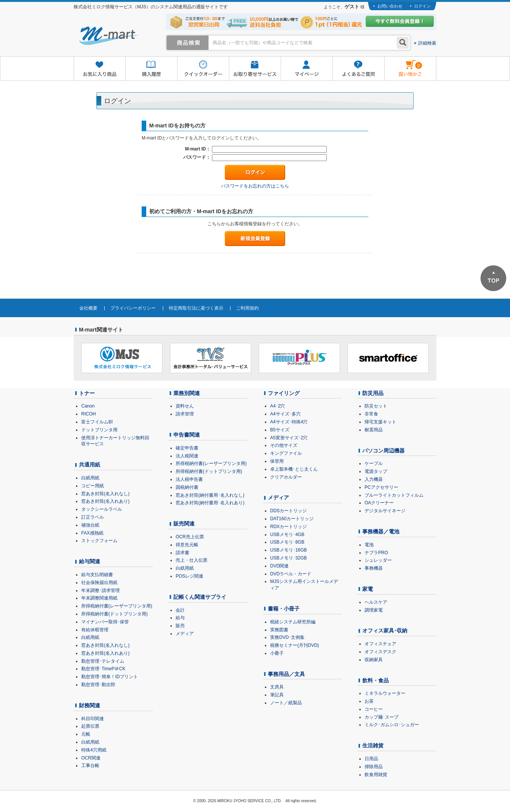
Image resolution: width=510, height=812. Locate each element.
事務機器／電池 (381, 532)
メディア (185, 634)
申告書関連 (187, 435)
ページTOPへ (493, 278)
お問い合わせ (390, 6)
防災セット (376, 406)
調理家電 (374, 610)
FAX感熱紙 (92, 533)
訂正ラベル (93, 517)
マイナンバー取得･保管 (105, 622)
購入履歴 (151, 69)
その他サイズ (284, 445)
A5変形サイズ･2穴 (289, 438)
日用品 (371, 759)
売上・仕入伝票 (192, 560)
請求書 (182, 553)
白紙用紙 (90, 478)
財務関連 (90, 705)
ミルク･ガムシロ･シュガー (392, 725)
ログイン (422, 6)
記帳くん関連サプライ (200, 597)
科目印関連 (93, 719)
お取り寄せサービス (255, 69)
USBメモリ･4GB (287, 535)
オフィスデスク (380, 652)
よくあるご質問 (358, 69)
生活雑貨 (373, 745)
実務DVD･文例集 (287, 637)
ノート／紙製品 (286, 703)
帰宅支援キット (380, 422)
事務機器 (374, 568)
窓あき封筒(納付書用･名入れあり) (210, 503)
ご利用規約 (247, 308)
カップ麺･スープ (382, 717)
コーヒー (374, 709)
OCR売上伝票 (190, 537)
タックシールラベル (102, 509)
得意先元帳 (187, 545)
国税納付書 (187, 487)
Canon (88, 406)
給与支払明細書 (97, 575)
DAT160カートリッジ (292, 519)
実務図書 (279, 630)
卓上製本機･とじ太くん (294, 469)
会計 (180, 610)
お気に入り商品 (100, 69)
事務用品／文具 (286, 674)
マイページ (307, 69)
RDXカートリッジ (288, 527)
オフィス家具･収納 (385, 631)
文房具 (277, 687)
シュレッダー (378, 560)
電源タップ (376, 471)
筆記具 (277, 695)
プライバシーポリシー (133, 308)
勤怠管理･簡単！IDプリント (110, 677)
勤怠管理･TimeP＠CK (103, 669)
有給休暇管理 (95, 630)
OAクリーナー (379, 503)
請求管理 (185, 414)
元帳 (86, 734)
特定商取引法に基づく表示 (196, 308)
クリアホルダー (286, 477)
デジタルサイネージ (385, 511)
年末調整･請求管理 (100, 590)
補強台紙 (90, 525)
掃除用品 (374, 767)
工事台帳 (90, 766)
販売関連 (184, 524)
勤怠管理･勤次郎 (98, 685)
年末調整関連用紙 (99, 598)
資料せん (185, 406)
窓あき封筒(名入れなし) (105, 494)
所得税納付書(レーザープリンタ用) (117, 606)
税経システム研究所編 (293, 622)
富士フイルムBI (97, 422)
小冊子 (277, 653)
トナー (87, 393)
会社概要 (88, 308)
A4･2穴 (277, 406)
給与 (180, 618)
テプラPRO (376, 553)
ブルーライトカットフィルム (394, 495)
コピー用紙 (93, 486)
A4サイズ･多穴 (285, 414)
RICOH (89, 414)
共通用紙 (90, 465)
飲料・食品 (376, 680)
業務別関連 (187, 393)
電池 (369, 545)
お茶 (369, 701)
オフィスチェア (380, 644)
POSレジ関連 (189, 576)
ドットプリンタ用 (99, 430)
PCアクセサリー (381, 487)
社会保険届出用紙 (99, 583)
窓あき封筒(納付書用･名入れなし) (210, 495)
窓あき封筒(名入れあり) (105, 501)
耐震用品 (374, 430)
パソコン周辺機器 (383, 451)
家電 (368, 589)
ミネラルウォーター (385, 693)
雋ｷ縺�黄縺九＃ (403, 64)
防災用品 (373, 393)
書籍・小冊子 (284, 609)
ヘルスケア (376, 602)
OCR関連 (91, 758)
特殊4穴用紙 (94, 750)
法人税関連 (187, 456)
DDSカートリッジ (288, 511)
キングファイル (286, 453)
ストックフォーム (99, 541)
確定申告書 (187, 448)
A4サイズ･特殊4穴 (289, 422)
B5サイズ (280, 430)
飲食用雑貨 (376, 775)
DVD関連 (279, 566)
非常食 (371, 414)
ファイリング (284, 393)
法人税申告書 (189, 479)
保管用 (277, 461)
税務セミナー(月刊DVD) (294, 645)
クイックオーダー (203, 69)
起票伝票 (90, 726)
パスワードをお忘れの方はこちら (255, 186)
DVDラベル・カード (291, 574)
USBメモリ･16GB (288, 550)
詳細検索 (427, 43)
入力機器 (374, 479)
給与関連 (90, 561)
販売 (180, 626)
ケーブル (374, 463)
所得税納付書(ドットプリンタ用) (114, 614)
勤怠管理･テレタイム (103, 661)
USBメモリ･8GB (287, 542)
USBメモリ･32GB (288, 558)
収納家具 (374, 660)
